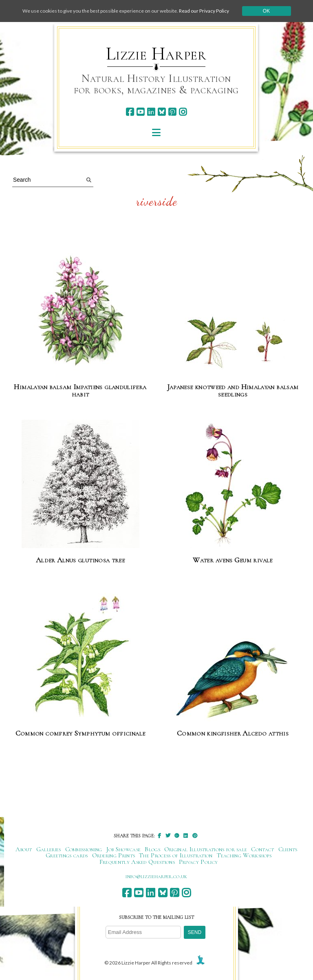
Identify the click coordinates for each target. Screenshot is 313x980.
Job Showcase (124, 849)
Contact (262, 849)
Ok (266, 11)
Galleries (49, 849)
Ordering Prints (114, 855)
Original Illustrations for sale (206, 849)
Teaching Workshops (244, 855)
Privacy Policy (198, 862)
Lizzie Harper (156, 54)
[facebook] (130, 112)
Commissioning (84, 849)
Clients (288, 849)
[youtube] (140, 112)
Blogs (152, 849)
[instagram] (183, 112)
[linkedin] (151, 112)
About (24, 849)
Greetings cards (67, 855)
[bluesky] (162, 112)
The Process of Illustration (176, 855)
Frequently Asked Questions (137, 862)
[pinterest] (172, 112)
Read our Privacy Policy (204, 11)
